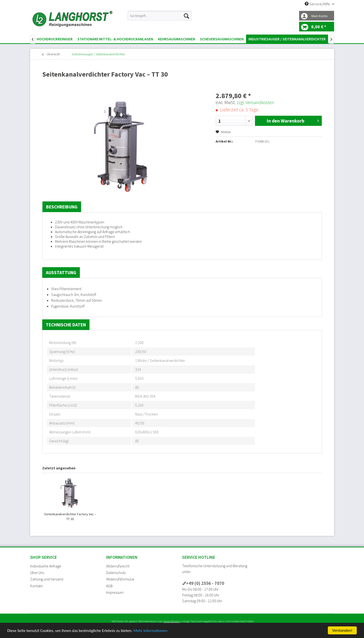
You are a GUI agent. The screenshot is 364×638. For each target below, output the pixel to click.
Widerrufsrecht (118, 566)
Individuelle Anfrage (46, 566)
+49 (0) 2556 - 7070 (205, 583)
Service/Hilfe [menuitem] (318, 4)
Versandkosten (172, 621)
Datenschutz (116, 573)
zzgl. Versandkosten (255, 102)
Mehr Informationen (150, 631)
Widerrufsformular (120, 579)
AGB (109, 586)
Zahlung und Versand (47, 579)
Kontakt (36, 586)
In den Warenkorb (293, 120)
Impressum (115, 592)
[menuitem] (160, 16)
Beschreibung (62, 207)
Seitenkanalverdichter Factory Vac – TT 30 (70, 516)
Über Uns (37, 573)
